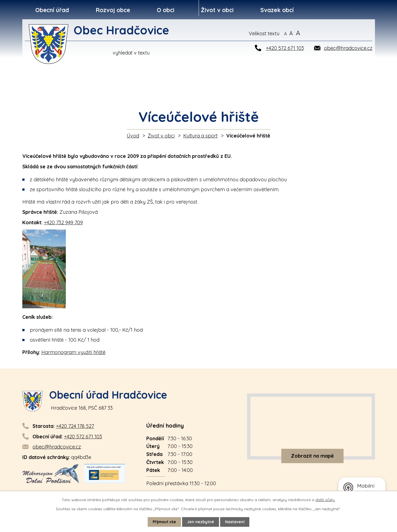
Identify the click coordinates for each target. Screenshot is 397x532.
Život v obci (217, 10)
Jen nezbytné (201, 522)
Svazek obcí (277, 10)
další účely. (325, 500)
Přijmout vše (164, 522)
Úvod (133, 136)
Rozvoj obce (113, 10)
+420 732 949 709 (63, 222)
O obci (166, 10)
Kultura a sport (200, 136)
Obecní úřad (52, 10)
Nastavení (235, 522)
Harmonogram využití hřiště (73, 352)
